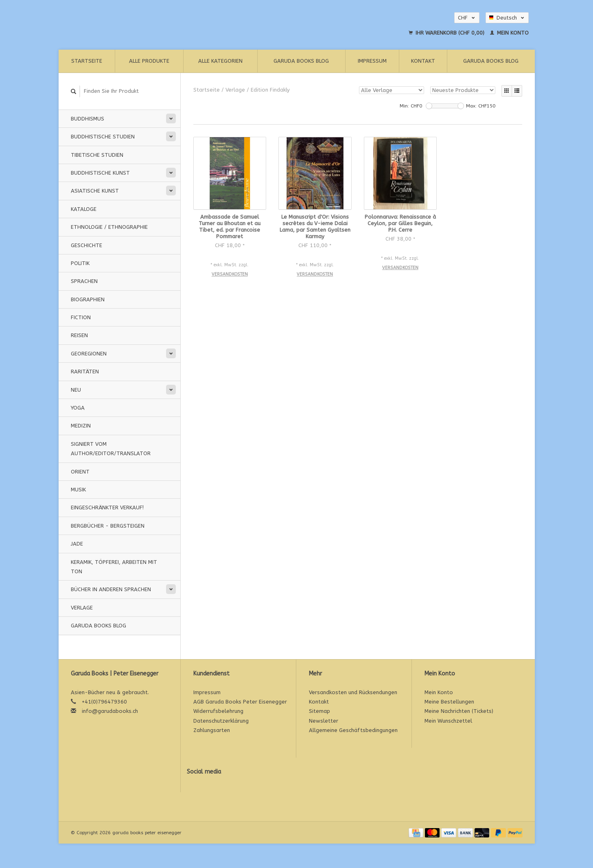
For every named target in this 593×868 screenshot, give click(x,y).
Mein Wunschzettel (448, 721)
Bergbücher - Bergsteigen (108, 526)
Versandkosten (230, 274)
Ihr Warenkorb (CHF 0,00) (447, 33)
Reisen (79, 335)
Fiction (81, 317)
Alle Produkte (149, 61)
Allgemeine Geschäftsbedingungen (353, 730)
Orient (80, 472)
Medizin (81, 426)
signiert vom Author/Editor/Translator (111, 449)
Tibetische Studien (97, 155)
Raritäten (85, 372)
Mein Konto (509, 33)
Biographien (88, 299)
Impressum (372, 61)
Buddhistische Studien (103, 137)
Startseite (87, 61)
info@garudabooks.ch (110, 711)
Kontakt (423, 61)
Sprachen (84, 281)
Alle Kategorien (220, 61)
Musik (78, 490)
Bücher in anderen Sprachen (111, 589)
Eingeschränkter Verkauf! (107, 507)
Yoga (78, 408)
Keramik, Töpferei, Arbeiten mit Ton (114, 567)
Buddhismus (88, 119)
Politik (80, 263)
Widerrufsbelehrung (218, 711)
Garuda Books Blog (301, 61)
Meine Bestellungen (449, 702)
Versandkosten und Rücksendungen (353, 692)
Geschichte (86, 245)
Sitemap (319, 711)
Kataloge (84, 209)
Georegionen (89, 354)
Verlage (82, 608)
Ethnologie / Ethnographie (109, 227)
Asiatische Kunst (95, 191)
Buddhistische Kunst (100, 173)
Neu (76, 390)
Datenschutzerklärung (221, 721)
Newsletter (324, 721)
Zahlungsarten (212, 730)
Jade (77, 544)
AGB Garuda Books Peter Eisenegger (240, 702)
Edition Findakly (270, 90)
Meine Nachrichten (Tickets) (459, 711)
